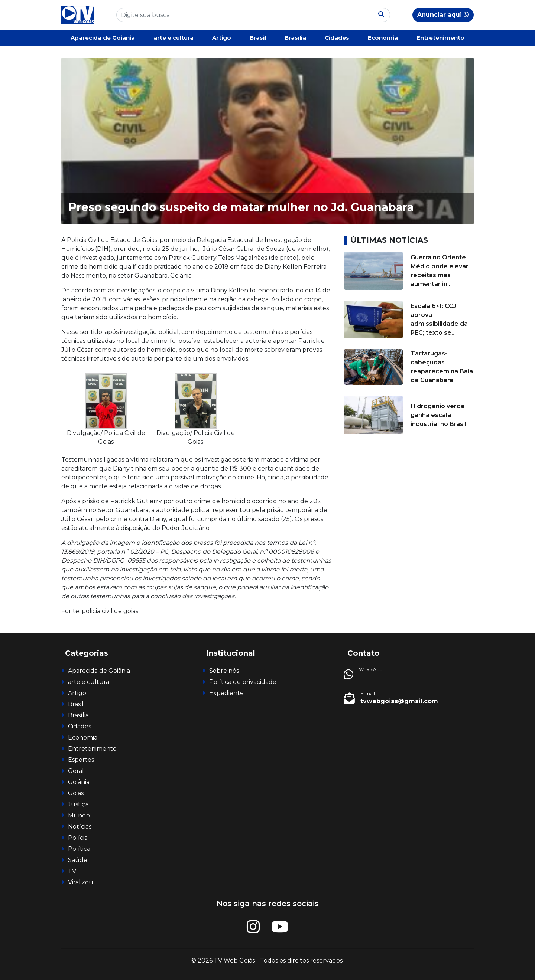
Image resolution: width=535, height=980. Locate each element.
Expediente (226, 693)
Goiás (76, 793)
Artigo (222, 38)
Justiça (78, 804)
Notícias (80, 827)
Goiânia (79, 782)
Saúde (78, 860)
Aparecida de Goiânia (103, 38)
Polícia (78, 838)
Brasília (295, 38)
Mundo (79, 815)
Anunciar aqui (443, 15)
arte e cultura (174, 38)
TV (72, 871)
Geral (76, 771)
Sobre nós (224, 671)
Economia (383, 38)
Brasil (258, 38)
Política (79, 849)
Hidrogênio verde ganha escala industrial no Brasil (438, 415)
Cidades (337, 38)
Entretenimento (440, 38)
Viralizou (81, 882)
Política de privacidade (243, 682)
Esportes (81, 760)
